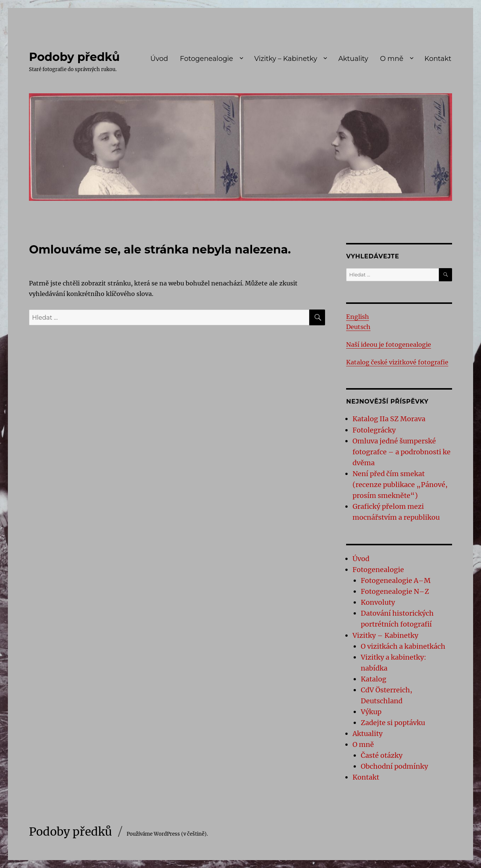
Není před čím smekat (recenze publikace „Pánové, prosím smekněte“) (400, 485)
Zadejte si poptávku (393, 723)
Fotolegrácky (374, 430)
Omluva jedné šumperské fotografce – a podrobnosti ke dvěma (402, 452)
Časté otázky (382, 755)
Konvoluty (378, 602)
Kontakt (438, 59)
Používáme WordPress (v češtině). (167, 834)
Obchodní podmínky (394, 766)
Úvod (159, 59)
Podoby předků (74, 57)
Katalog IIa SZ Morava (389, 419)
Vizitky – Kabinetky (285, 59)
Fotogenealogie (206, 59)
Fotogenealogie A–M (396, 580)
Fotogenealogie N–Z (395, 591)
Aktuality (353, 59)
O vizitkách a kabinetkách (403, 646)
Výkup (371, 712)
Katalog (374, 679)
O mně (392, 59)
